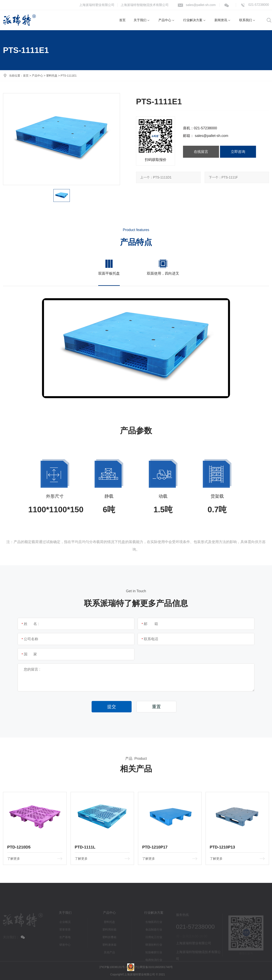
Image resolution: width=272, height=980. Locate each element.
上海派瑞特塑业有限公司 (97, 5)
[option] (61, 139)
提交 (112, 707)
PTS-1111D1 (156, 177)
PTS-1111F (223, 177)
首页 (26, 76)
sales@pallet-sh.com (201, 5)
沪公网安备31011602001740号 (153, 967)
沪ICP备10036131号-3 (113, 967)
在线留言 (201, 152)
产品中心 (37, 76)
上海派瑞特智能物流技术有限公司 (145, 5)
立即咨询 (238, 152)
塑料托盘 (52, 76)
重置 (156, 707)
